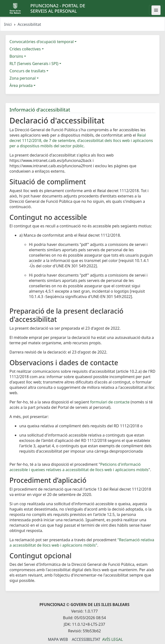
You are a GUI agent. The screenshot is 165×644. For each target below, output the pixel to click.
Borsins (16, 56)
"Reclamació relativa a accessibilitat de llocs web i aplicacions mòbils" (82, 542)
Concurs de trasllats (27, 71)
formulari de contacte (110, 402)
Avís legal (113, 639)
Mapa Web (58, 639)
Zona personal (23, 78)
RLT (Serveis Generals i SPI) (34, 64)
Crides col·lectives (25, 49)
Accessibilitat (86, 639)
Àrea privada (21, 85)
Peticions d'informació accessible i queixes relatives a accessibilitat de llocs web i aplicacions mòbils (79, 467)
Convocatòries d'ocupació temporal (42, 42)
